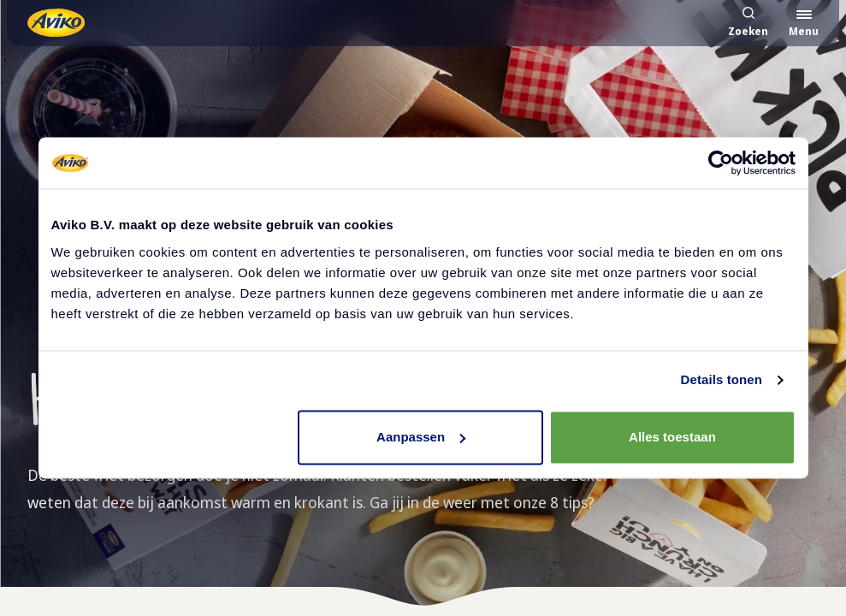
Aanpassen (421, 437)
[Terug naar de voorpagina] (56, 23)
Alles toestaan (672, 437)
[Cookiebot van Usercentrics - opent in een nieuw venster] (721, 163)
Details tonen (722, 379)
